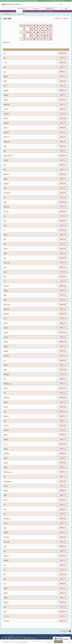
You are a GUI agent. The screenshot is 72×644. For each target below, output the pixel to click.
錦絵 (15, 11)
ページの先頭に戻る (64, 631)
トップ (8, 9)
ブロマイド (19, 11)
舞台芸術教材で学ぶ (22, 9)
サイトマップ (59, 1)
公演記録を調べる (36, 9)
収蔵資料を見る (50, 9)
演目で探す (58, 18)
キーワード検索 (64, 9)
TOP (2, 14)
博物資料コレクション (54, 11)
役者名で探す (66, 18)
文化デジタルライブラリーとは (45, 1)
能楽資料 (25, 11)
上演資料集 (39, 11)
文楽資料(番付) (32, 11)
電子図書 (45, 11)
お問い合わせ (67, 1)
